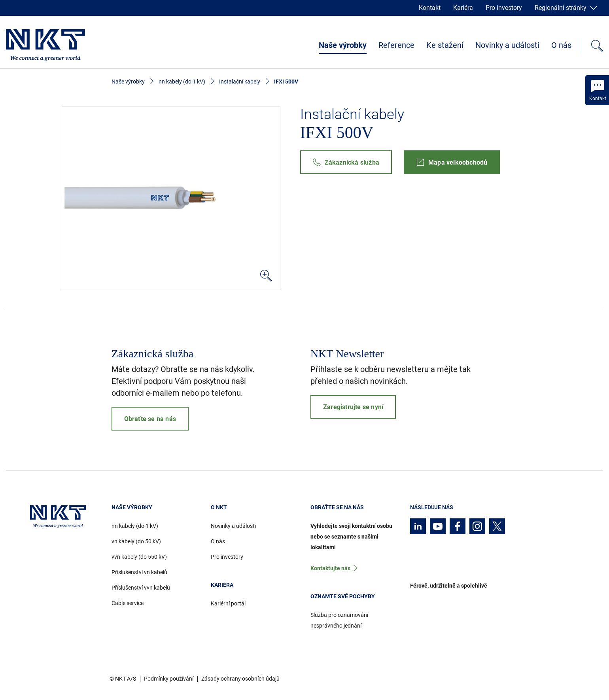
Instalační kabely (240, 82)
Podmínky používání (169, 679)
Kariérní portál (228, 603)
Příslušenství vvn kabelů (141, 588)
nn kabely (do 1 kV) (182, 82)
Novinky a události (507, 45)
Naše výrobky (343, 45)
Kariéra (463, 8)
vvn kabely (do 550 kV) (139, 557)
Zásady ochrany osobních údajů (240, 679)
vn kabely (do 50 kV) (136, 541)
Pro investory (504, 8)
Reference (396, 45)
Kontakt (430, 8)
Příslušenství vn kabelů (139, 572)
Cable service (128, 603)
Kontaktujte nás (330, 568)
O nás (561, 45)
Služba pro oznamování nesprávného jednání (339, 620)
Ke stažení (445, 45)
